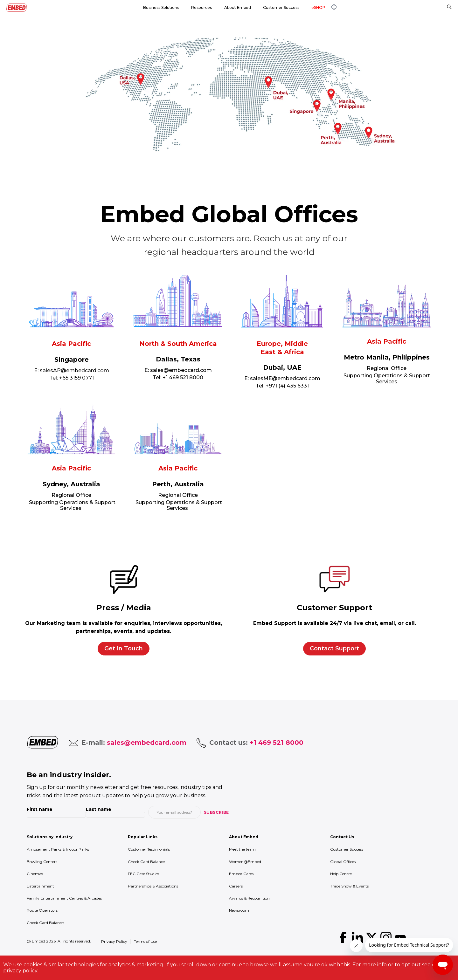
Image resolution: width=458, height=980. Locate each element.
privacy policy (20, 971)
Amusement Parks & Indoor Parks (58, 849)
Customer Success (347, 849)
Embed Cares (241, 874)
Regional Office (387, 368)
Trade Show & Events (349, 886)
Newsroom (239, 910)
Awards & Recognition (249, 898)
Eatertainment (40, 886)
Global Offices (343, 862)
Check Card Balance (45, 923)
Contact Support (334, 648)
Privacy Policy (114, 941)
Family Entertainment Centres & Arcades (64, 898)
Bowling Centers (42, 862)
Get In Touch (124, 648)
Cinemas (35, 874)
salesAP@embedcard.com (74, 370)
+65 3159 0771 (76, 378)
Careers (236, 886)
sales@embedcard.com (181, 370)
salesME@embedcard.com (285, 378)
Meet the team (242, 849)
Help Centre (341, 874)
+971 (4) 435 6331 (287, 386)
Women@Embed (245, 862)
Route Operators (42, 910)
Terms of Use (145, 941)
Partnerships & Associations (153, 886)
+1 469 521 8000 (183, 377)
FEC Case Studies (143, 874)
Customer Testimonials (149, 849)
